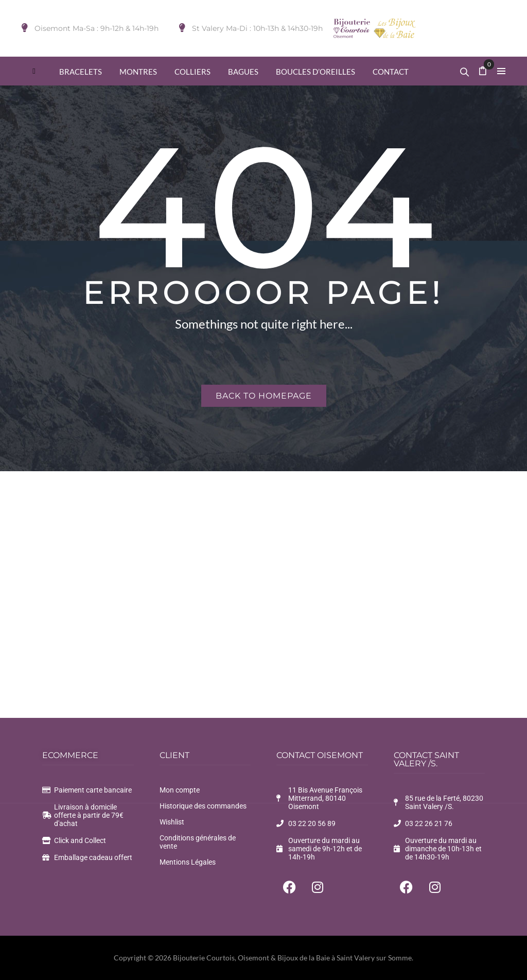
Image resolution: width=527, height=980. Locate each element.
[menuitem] (34, 71)
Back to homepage (264, 396)
